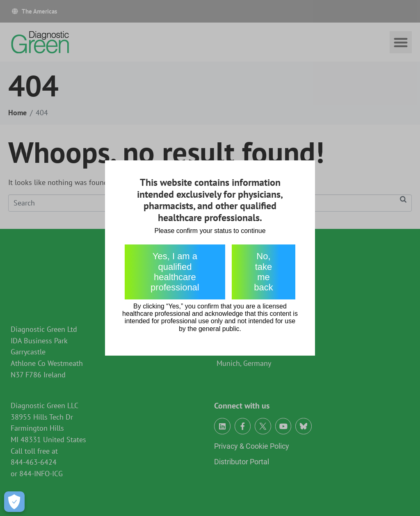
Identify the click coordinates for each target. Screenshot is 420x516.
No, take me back (263, 272)
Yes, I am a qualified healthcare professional (175, 272)
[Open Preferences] (14, 502)
